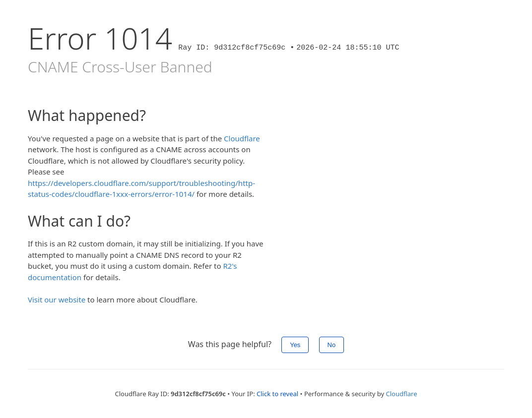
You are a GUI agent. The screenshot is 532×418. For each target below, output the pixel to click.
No (332, 345)
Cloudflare (242, 138)
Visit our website (57, 299)
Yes (295, 345)
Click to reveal (277, 394)
